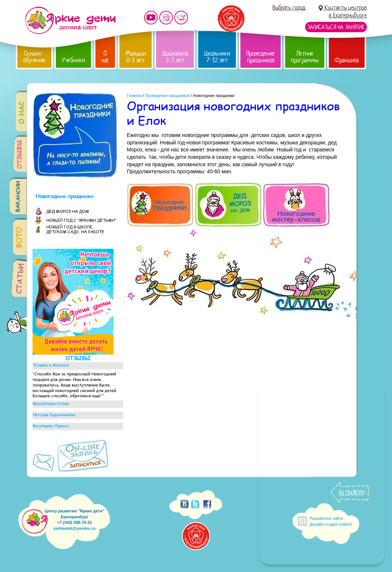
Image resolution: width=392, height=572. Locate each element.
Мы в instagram (166, 18)
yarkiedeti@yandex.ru (74, 528)
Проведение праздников (261, 57)
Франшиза (347, 60)
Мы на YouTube (151, 18)
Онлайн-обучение (34, 57)
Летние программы (305, 57)
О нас (105, 57)
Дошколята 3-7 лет (175, 57)
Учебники (73, 60)
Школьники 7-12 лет (217, 57)
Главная (134, 96)
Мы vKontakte (181, 18)
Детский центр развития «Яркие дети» (70, 20)
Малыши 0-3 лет (136, 57)
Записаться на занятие (336, 27)
